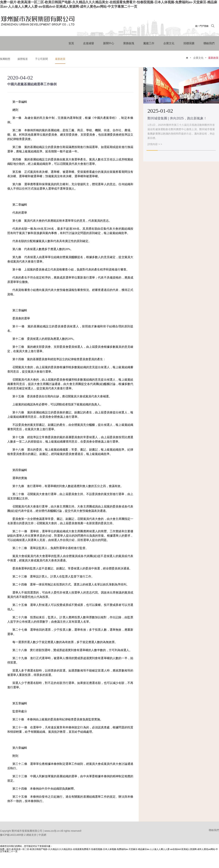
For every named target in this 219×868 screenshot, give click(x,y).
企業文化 (169, 43)
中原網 (42, 835)
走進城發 (89, 43)
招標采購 (189, 43)
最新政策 (60, 59)
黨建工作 (149, 43)
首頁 (71, 43)
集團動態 (5, 59)
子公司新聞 (41, 59)
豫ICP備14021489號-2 (13, 835)
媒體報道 (23, 59)
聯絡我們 (209, 43)
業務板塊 (129, 43)
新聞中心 (109, 43)
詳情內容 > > (155, 144)
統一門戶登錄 (202, 26)
